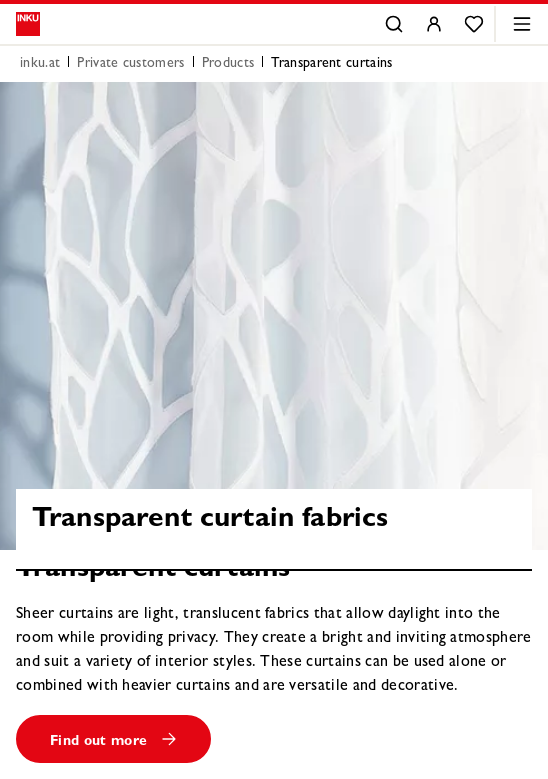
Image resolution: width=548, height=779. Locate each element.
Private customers (130, 64)
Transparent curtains (331, 64)
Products (228, 64)
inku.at (40, 64)
